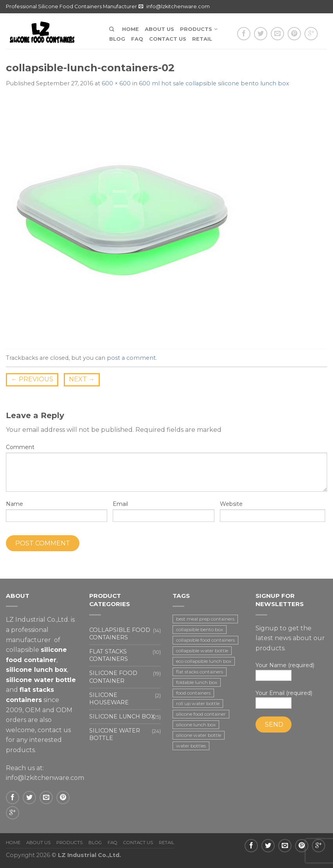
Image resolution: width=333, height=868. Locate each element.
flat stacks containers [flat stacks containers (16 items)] (200, 672)
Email (120, 504)
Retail (202, 39)
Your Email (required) (291, 699)
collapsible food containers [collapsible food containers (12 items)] (205, 640)
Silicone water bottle (115, 734)
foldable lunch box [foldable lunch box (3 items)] (197, 682)
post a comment (131, 358)
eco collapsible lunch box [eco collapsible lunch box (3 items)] (204, 661)
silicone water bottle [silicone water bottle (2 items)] (199, 735)
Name (14, 504)
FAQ (137, 39)
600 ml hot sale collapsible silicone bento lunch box (214, 83)
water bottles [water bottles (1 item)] (191, 746)
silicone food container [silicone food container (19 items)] (201, 714)
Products (196, 29)
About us (159, 29)
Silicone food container (113, 677)
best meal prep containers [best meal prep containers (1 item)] (205, 619)
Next (82, 379)
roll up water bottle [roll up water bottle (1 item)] (198, 703)
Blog (117, 39)
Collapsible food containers (120, 634)
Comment (20, 447)
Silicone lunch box (122, 716)
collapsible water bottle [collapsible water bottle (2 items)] (202, 651)
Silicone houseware (109, 699)
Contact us (168, 39)
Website (231, 504)
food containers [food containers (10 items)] (193, 693)
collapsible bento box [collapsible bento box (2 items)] (200, 629)
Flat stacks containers (109, 655)
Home (130, 29)
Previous (32, 379)
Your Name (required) (291, 671)
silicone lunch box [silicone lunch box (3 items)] (196, 725)
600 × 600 (116, 83)
